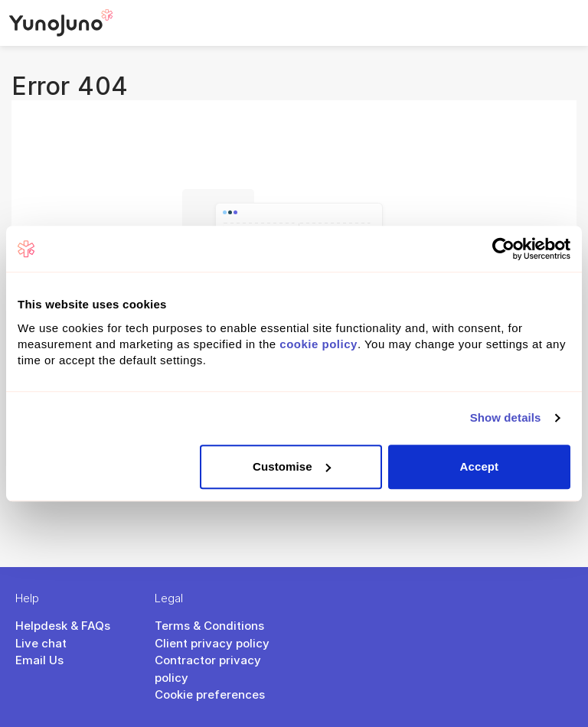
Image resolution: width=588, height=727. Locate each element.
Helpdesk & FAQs (63, 626)
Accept (480, 466)
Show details (506, 417)
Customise (292, 466)
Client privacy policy (212, 643)
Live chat (41, 643)
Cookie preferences (210, 694)
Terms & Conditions (209, 626)
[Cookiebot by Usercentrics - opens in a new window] (503, 249)
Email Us (39, 660)
